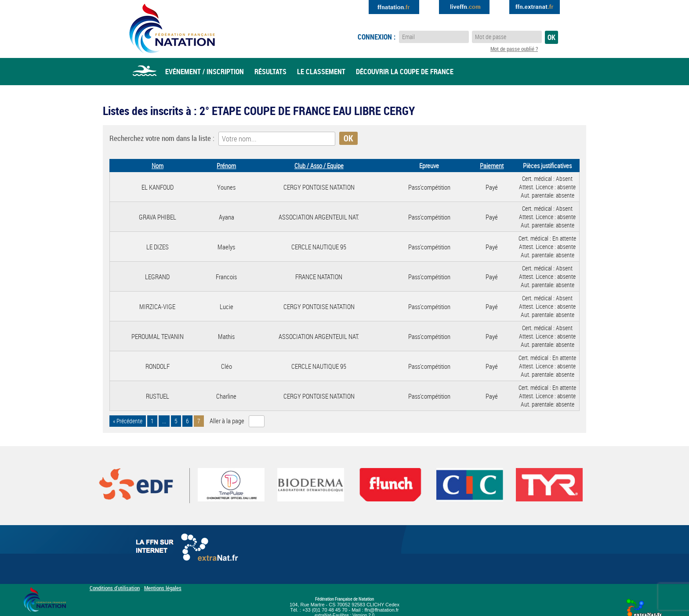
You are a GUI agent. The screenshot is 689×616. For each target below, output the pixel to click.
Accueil (145, 72)
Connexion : (377, 37)
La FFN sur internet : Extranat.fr (189, 549)
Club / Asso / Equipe (319, 166)
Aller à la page (227, 421)
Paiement (492, 166)
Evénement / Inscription (205, 72)
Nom (158, 166)
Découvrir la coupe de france (405, 72)
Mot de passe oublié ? (514, 49)
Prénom (226, 166)
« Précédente (128, 421)
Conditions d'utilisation (115, 588)
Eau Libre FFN (172, 29)
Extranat (535, 7)
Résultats (270, 72)
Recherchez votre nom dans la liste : (162, 138)
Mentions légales (163, 588)
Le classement (321, 72)
